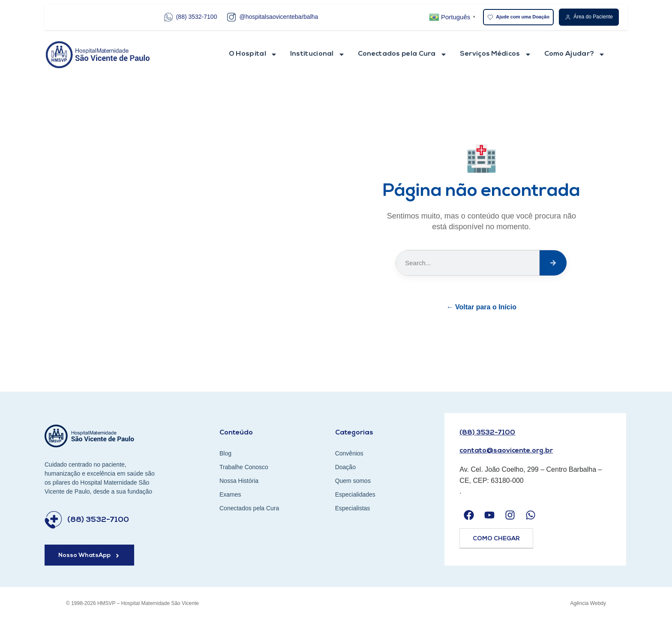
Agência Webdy (588, 603)
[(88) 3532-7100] (53, 520)
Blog (225, 453)
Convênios (349, 453)
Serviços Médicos (496, 54)
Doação (345, 467)
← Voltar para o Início (481, 307)
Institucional (318, 54)
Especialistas (353, 508)
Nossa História (239, 481)
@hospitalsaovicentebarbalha (273, 17)
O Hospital (253, 54)
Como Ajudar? (575, 54)
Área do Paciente (589, 17)
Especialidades (355, 494)
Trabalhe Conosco (244, 467)
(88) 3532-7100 (191, 17)
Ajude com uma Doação (518, 17)
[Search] (553, 263)
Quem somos (353, 481)
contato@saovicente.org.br (506, 451)
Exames (230, 494)
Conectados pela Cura (402, 54)
